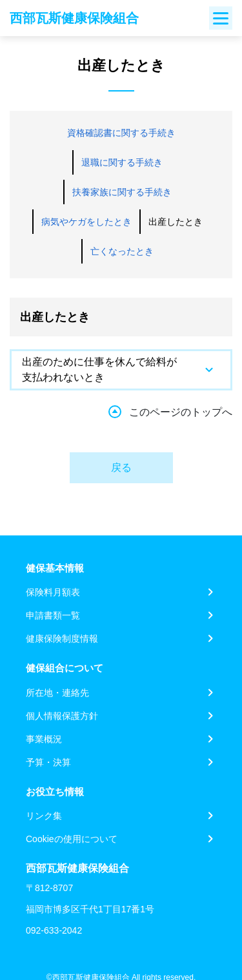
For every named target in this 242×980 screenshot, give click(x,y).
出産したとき (176, 222)
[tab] (121, 370)
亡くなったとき (122, 251)
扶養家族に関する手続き (122, 192)
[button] (121, 370)
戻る (121, 467)
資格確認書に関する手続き (121, 133)
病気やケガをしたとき (86, 222)
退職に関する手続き (122, 162)
